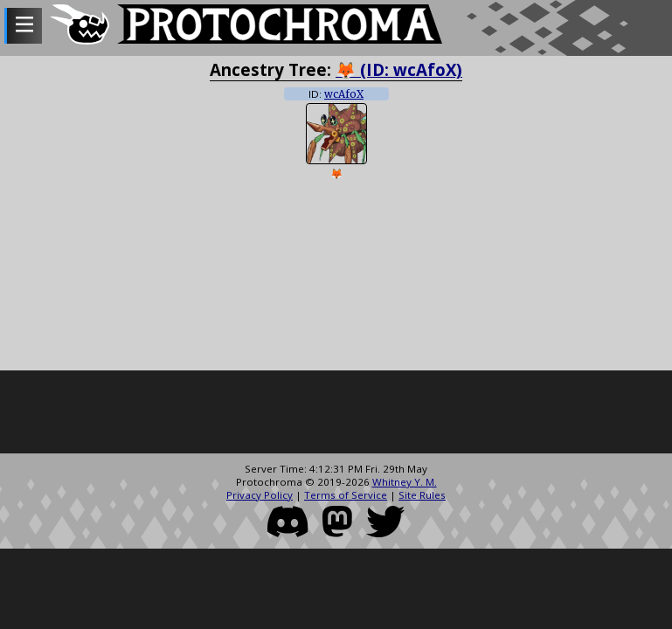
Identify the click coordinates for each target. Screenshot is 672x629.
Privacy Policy (260, 495)
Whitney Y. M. (405, 482)
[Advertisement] (336, 414)
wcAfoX (344, 94)
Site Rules (422, 495)
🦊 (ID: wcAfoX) (399, 69)
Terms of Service (346, 495)
